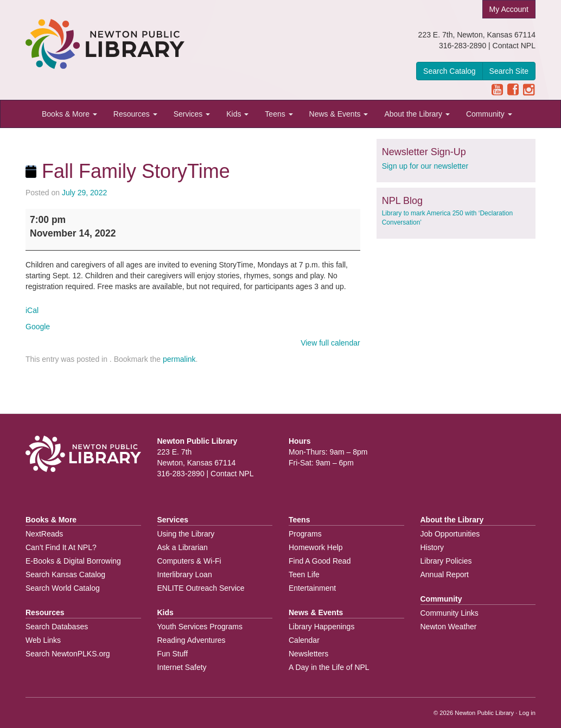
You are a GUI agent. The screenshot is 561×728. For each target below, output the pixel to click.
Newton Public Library (484, 713)
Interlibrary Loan (185, 574)
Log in (527, 713)
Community (489, 114)
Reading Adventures (192, 640)
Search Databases (57, 627)
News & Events (339, 114)
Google (38, 327)
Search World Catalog (63, 588)
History (432, 547)
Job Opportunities (450, 534)
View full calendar (330, 343)
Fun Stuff (173, 654)
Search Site (509, 71)
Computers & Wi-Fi (189, 561)
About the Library (417, 114)
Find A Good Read (320, 561)
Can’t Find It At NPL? (61, 547)
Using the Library (186, 534)
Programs (305, 534)
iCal (32, 310)
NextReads (44, 534)
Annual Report (445, 574)
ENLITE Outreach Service (201, 588)
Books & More (69, 114)
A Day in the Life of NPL (329, 667)
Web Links (43, 640)
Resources (135, 114)
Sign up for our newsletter (425, 166)
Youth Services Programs (200, 627)
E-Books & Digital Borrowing (73, 561)
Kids (237, 114)
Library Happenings (321, 627)
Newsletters (308, 654)
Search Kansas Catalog (65, 574)
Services (192, 114)
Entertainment (312, 588)
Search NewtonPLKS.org (68, 654)
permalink (179, 359)
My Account (509, 9)
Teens (279, 114)
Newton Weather (449, 627)
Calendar (304, 640)
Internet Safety (182, 667)
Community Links (450, 613)
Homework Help (316, 547)
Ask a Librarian (183, 547)
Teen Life (304, 574)
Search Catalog (450, 71)
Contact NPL (514, 46)
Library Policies (446, 561)
